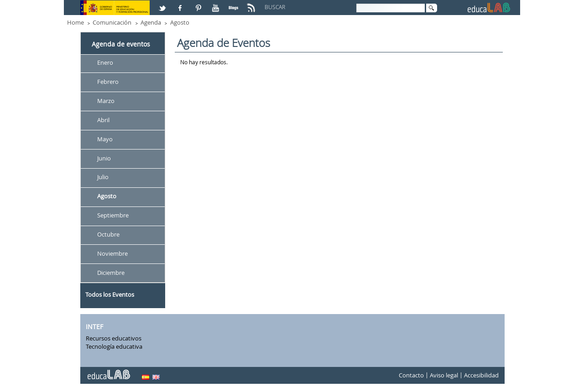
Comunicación (112, 22)
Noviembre (112, 253)
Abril (103, 120)
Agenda (151, 22)
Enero (105, 62)
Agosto (180, 22)
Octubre (108, 234)
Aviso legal (444, 376)
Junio (104, 158)
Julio (103, 177)
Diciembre (111, 273)
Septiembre (113, 216)
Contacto (411, 376)
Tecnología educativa (114, 346)
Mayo (105, 139)
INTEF (94, 327)
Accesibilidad (481, 376)
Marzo (106, 101)
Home (76, 22)
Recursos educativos (114, 338)
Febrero (108, 82)
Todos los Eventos (110, 294)
